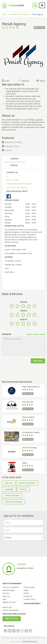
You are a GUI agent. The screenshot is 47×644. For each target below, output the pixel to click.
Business (23, 489)
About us (6, 596)
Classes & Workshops (13, 502)
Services (6, 593)
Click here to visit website (17, 187)
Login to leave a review (36, 334)
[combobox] (23, 537)
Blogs (26, 590)
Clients (26, 593)
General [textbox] (8, 538)
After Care (9, 483)
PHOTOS (14, 165)
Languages (9, 489)
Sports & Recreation (27, 483)
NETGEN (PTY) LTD (30, 642)
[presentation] (23, 547)
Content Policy (29, 599)
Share (6, 81)
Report (41, 81)
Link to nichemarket (11, 610)
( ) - (8, 176)
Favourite (23, 81)
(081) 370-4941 (13, 180)
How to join (7, 607)
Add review (38, 361)
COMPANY (15, 159)
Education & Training (19, 14)
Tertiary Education (12, 495)
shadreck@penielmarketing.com (19, 184)
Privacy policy (29, 587)
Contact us (28, 596)
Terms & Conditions (11, 587)
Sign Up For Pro (12, 618)
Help (4, 599)
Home (5, 14)
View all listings (9, 590)
